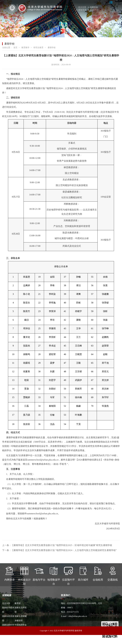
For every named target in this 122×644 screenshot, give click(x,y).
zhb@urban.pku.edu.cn (78, 616)
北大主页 (82, 7)
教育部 (18, 603)
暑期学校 (52, 48)
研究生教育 (38, 48)
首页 (15, 48)
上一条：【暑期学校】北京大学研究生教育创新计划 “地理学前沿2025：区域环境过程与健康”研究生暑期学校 (57, 545)
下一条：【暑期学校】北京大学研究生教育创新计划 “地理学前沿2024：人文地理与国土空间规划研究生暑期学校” (59, 550)
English (93, 10)
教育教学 (25, 48)
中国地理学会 (21, 625)
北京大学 (6, 603)
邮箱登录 (82, 10)
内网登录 (94, 7)
